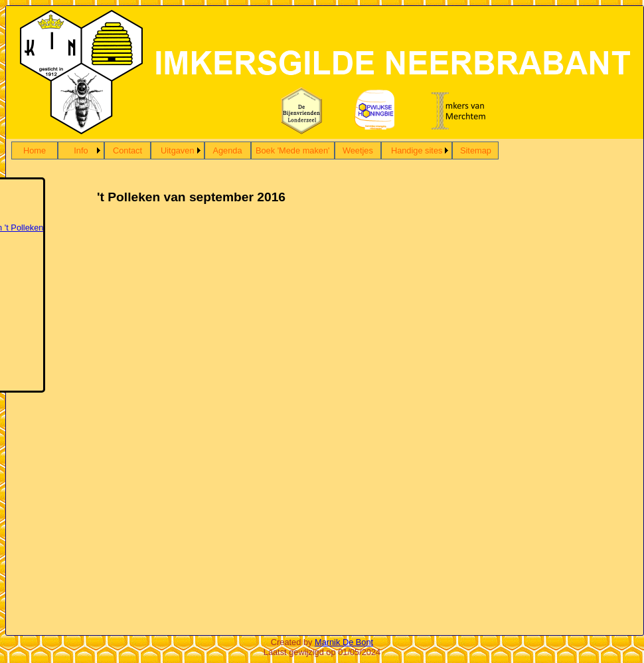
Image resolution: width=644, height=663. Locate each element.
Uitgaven (178, 150)
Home (35, 150)
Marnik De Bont (344, 642)
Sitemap (476, 150)
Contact (127, 150)
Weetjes (358, 150)
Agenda (227, 150)
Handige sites (417, 150)
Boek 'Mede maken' (293, 150)
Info (81, 150)
